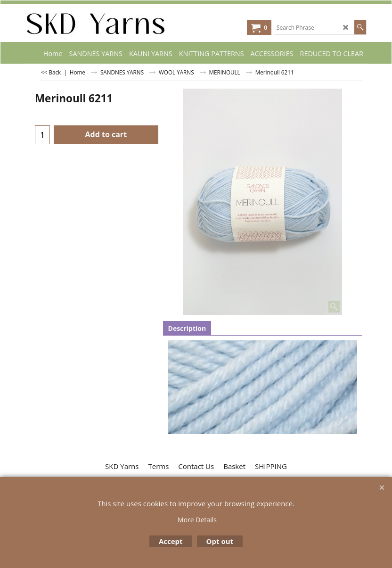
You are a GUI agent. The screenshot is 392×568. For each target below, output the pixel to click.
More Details (197, 520)
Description (187, 328)
